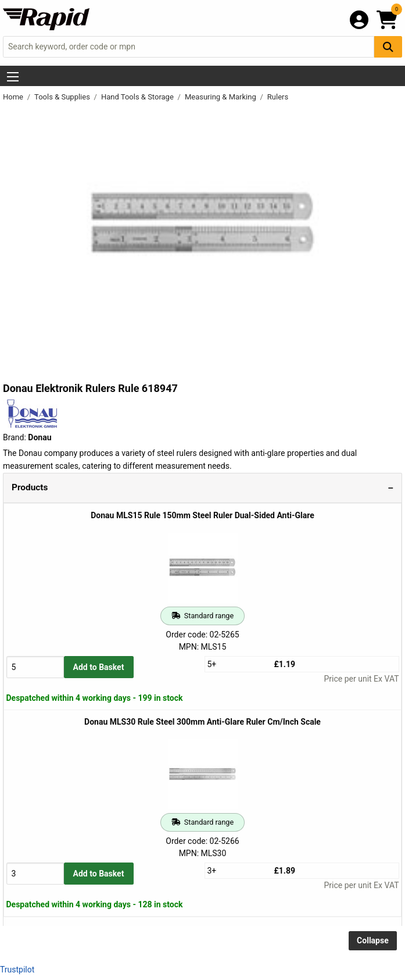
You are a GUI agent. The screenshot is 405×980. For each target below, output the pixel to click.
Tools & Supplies (63, 97)
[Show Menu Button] (13, 77)
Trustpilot (17, 970)
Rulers (278, 97)
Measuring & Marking (221, 97)
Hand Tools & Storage (138, 97)
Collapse (373, 940)
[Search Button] (388, 47)
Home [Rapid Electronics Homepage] (14, 97)
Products (30, 487)
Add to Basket (99, 667)
